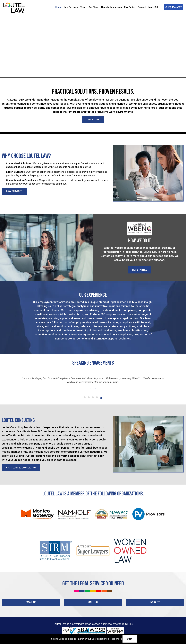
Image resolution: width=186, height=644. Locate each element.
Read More (116, 639)
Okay (130, 639)
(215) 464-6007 (174, 7)
